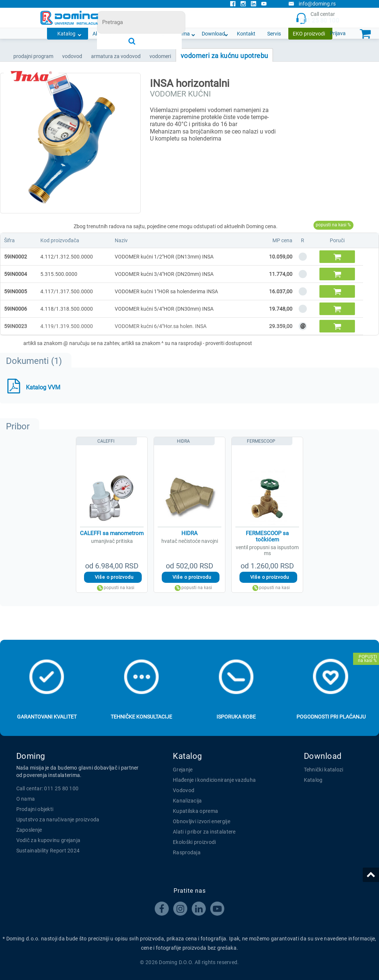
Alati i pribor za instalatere (204, 832)
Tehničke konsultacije (141, 717)
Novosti (151, 34)
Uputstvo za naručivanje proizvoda (58, 820)
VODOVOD (72, 56)
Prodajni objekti (35, 809)
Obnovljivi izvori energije (202, 821)
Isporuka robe (236, 717)
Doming (31, 756)
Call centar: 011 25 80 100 (48, 788)
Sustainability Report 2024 (48, 851)
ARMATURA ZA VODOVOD (116, 56)
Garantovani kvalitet (47, 717)
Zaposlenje (29, 830)
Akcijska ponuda (111, 34)
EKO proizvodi (309, 34)
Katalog (66, 34)
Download (213, 34)
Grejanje (183, 770)
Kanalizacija (187, 801)
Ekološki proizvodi (194, 842)
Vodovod (184, 790)
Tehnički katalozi (324, 770)
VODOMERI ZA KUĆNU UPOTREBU (224, 56)
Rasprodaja (187, 852)
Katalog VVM (43, 387)
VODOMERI (160, 56)
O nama (181, 34)
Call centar (317, 18)
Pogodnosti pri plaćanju (331, 717)
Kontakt (246, 34)
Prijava (338, 33)
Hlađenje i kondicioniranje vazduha (214, 780)
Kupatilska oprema (195, 811)
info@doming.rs (312, 4)
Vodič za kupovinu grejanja (48, 840)
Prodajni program (33, 56)
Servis (274, 34)
